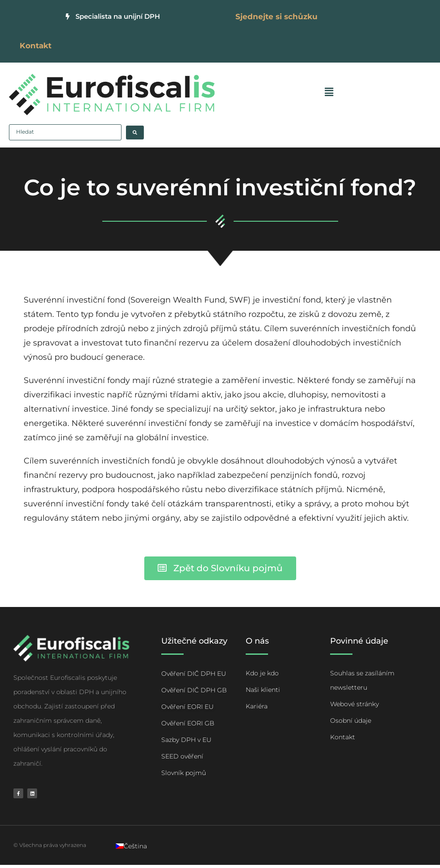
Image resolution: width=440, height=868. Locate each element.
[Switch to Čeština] (131, 849)
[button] (328, 94)
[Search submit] (135, 135)
